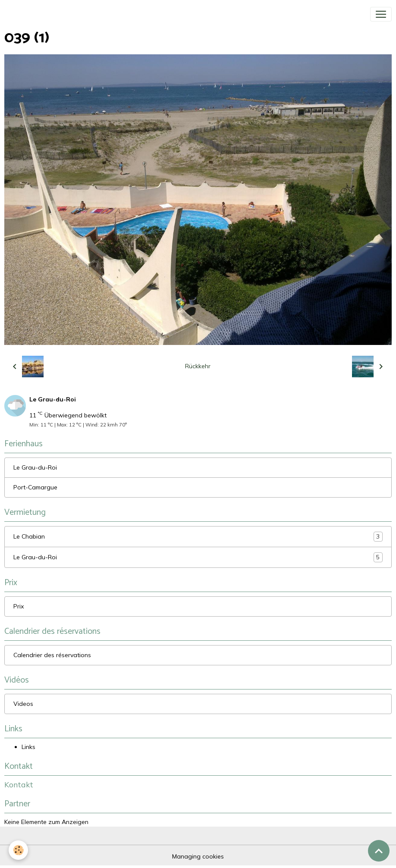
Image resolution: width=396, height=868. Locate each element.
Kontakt (19, 784)
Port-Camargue (35, 487)
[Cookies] (18, 850)
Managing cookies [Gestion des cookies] (198, 856)
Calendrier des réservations (52, 655)
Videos (23, 704)
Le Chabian (198, 537)
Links (28, 747)
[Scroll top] (379, 851)
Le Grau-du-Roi (35, 467)
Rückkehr (198, 366)
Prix (19, 606)
